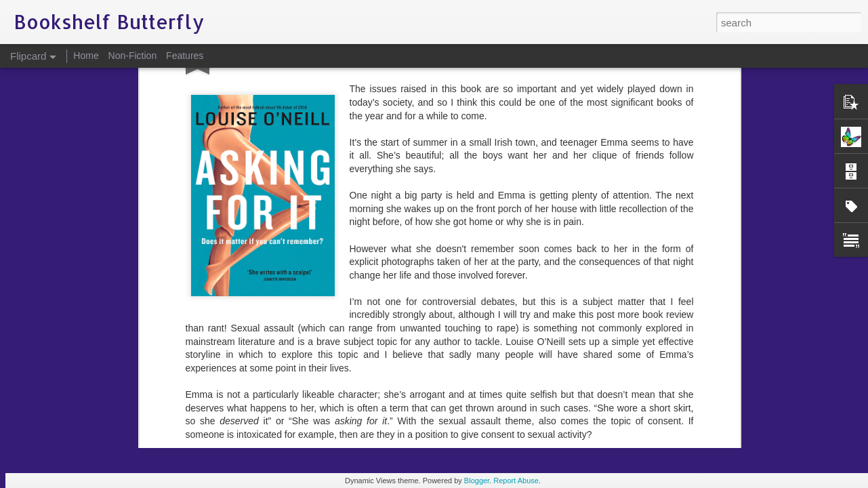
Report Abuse (516, 481)
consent (391, 253)
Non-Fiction (133, 56)
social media (569, 253)
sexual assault (507, 253)
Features (185, 56)
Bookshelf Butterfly (500, 235)
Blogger (477, 481)
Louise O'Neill (442, 253)
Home (86, 56)
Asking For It (343, 253)
